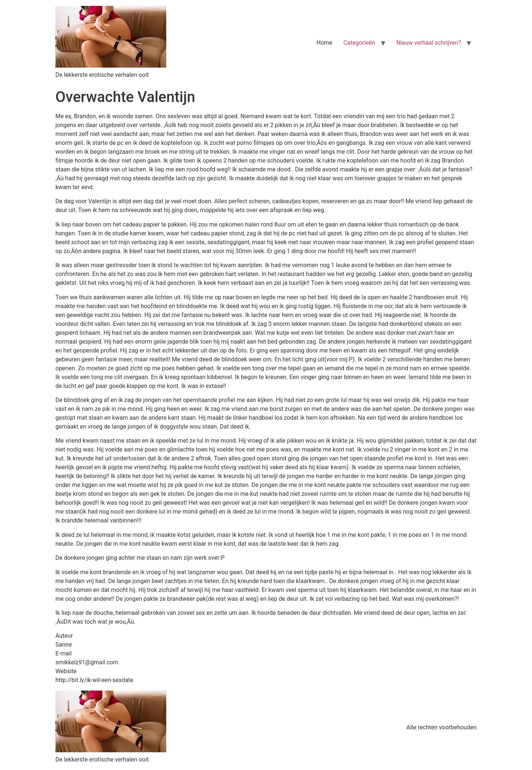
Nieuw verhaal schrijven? (429, 43)
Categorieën (359, 43)
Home (325, 43)
